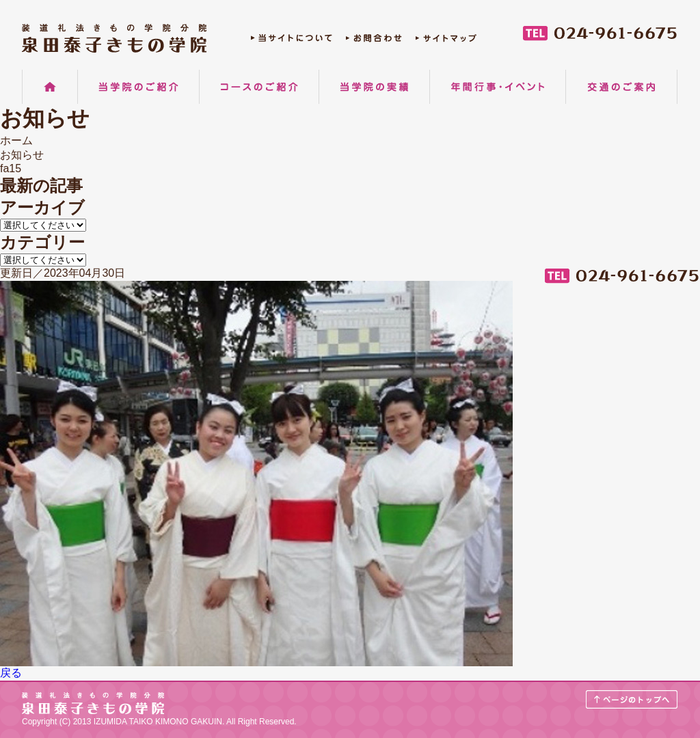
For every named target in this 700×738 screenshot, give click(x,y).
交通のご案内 (621, 87)
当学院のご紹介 (138, 87)
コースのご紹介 (259, 87)
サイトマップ (446, 41)
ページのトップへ (632, 699)
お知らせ (22, 155)
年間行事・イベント (498, 87)
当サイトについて (292, 41)
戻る (11, 673)
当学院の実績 (374, 87)
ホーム (50, 87)
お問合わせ (374, 41)
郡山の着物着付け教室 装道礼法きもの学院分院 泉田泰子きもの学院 (114, 38)
